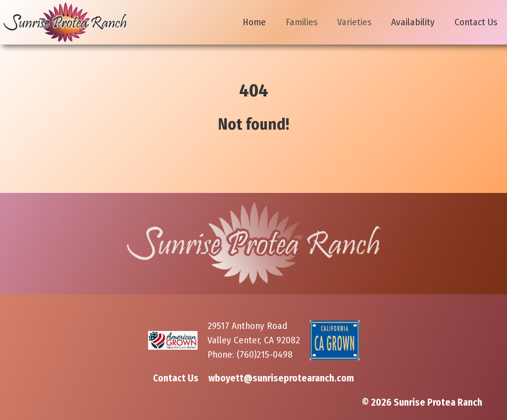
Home (254, 22)
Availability (413, 22)
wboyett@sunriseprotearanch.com (281, 378)
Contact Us (476, 22)
